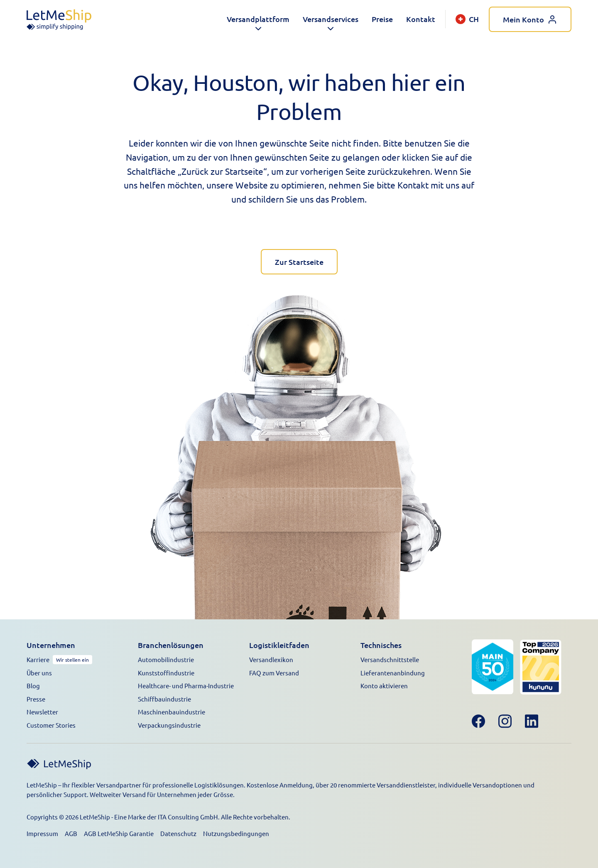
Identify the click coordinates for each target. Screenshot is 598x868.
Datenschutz (178, 833)
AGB (71, 833)
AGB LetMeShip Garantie (119, 833)
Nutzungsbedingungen (236, 833)
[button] (258, 19)
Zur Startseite (299, 262)
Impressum (42, 833)
